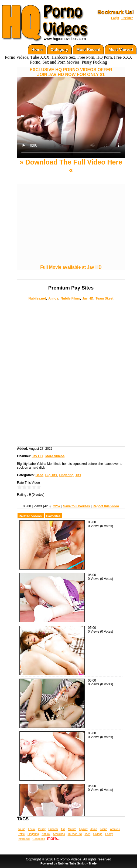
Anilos (53, 298)
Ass (63, 829)
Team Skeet (105, 298)
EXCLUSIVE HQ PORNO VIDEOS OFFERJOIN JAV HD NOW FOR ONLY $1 (71, 72)
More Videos (55, 456)
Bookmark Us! (116, 12)
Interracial (24, 839)
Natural (46, 834)
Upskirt (83, 829)
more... (54, 838)
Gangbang (39, 839)
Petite (21, 834)
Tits (78, 475)
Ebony (109, 834)
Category (59, 49)
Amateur (115, 829)
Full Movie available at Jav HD (71, 267)
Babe (40, 475)
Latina (104, 829)
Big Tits (51, 475)
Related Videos (30, 516)
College (98, 834)
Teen (87, 834)
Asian (94, 829)
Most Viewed (121, 49)
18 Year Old (75, 834)
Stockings (59, 834)
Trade (93, 863)
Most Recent (88, 49)
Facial (32, 829)
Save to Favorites (76, 506)
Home (37, 49)
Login (115, 18)
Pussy (42, 829)
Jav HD (88, 298)
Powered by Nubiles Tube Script (63, 863)
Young (22, 829)
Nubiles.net (37, 298)
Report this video (106, 506)
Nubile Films (70, 298)
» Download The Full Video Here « (71, 166)
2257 (57, 506)
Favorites (53, 516)
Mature (72, 829)
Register (127, 18)
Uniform (53, 829)
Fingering (66, 475)
